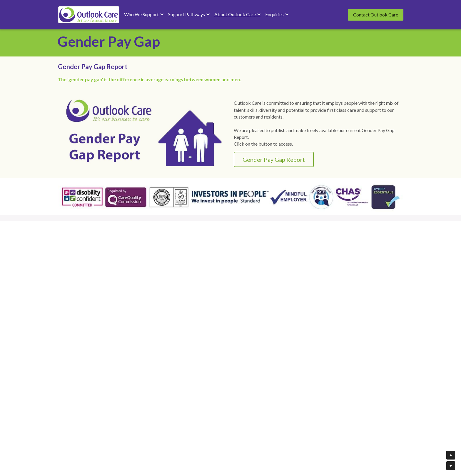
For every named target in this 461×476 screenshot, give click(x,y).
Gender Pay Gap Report (233, 141)
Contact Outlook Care (376, 15)
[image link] (89, 14)
